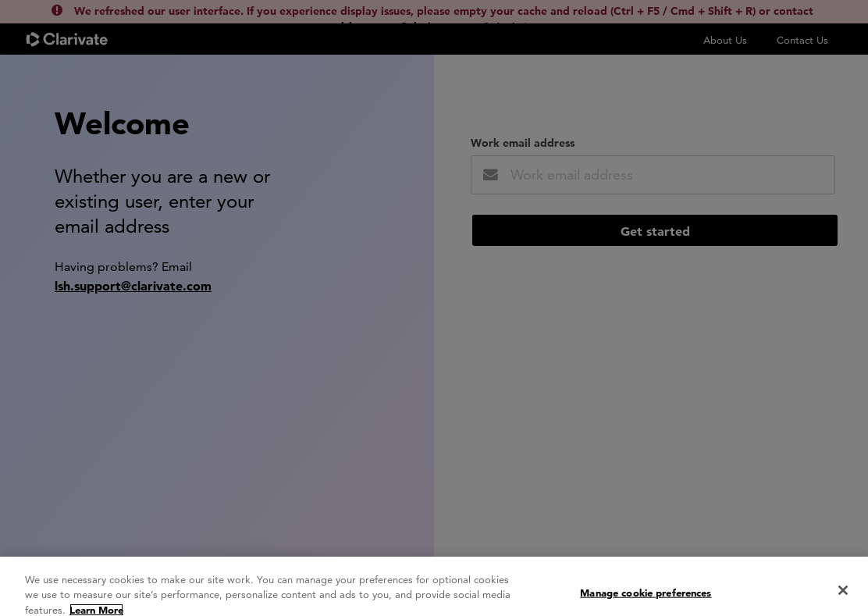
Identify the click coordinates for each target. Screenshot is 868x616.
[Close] (843, 598)
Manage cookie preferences (646, 600)
